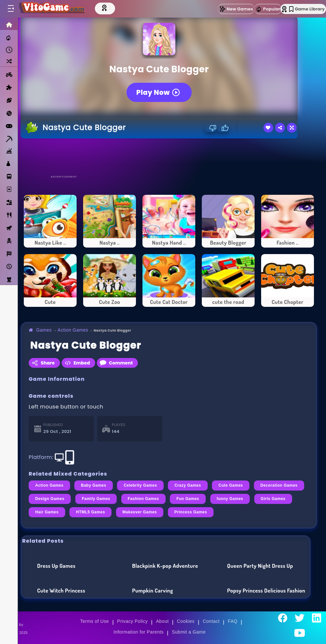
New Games (236, 9)
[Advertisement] (169, 156)
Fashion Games (143, 499)
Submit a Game (189, 632)
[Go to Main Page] (53, 9)
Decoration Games (279, 485)
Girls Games (273, 499)
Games (44, 330)
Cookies (186, 621)
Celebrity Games (140, 485)
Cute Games (231, 485)
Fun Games (188, 499)
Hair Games (47, 512)
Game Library (307, 9)
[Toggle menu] (10, 9)
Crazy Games (188, 485)
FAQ (233, 621)
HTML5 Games (90, 512)
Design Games (50, 499)
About (163, 621)
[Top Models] (110, 7)
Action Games (73, 330)
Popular (268, 9)
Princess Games (191, 512)
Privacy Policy (132, 621)
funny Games (230, 499)
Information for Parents (139, 632)
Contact (211, 621)
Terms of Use (95, 621)
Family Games (96, 499)
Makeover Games (140, 512)
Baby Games (94, 485)
